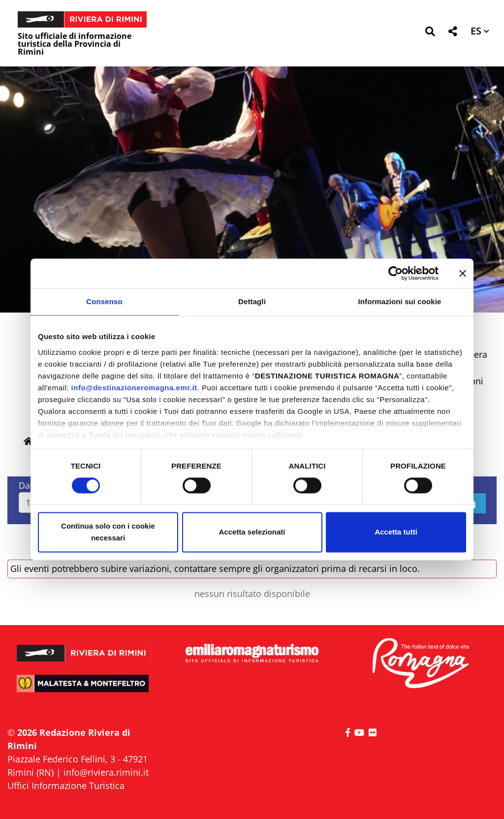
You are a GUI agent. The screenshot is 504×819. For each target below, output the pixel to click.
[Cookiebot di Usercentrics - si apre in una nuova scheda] (395, 273)
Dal (26, 485)
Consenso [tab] (104, 301)
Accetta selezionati (252, 532)
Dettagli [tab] (252, 301)
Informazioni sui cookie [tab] (400, 301)
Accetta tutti (396, 532)
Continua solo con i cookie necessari (108, 532)
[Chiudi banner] (463, 273)
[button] (430, 33)
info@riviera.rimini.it (106, 772)
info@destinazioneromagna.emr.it (134, 388)
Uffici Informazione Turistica (66, 786)
